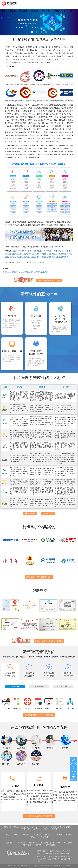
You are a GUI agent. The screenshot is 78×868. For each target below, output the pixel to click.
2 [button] (37, 32)
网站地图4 (33, 842)
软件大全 (68, 11)
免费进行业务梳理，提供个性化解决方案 (39, 715)
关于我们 (12, 11)
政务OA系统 (50, 854)
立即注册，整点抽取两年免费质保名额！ (39, 816)
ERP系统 (46, 852)
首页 (3, 11)
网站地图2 (9, 842)
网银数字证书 (36, 323)
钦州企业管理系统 (35, 254)
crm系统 (56, 849)
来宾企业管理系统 (48, 257)
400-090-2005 (8, 18)
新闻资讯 (57, 11)
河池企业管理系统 (35, 257)
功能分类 (56, 857)
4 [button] (46, 32)
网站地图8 (27, 843)
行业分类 (50, 857)
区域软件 (59, 834)
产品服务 (23, 11)
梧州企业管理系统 (60, 251)
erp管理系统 (58, 852)
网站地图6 (57, 842)
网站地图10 (51, 843)
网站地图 (44, 836)
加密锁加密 (36, 326)
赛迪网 (36, 829)
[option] (39, 22)
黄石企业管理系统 (14, 262)
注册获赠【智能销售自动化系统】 (49, 281)
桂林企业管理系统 (47, 251)
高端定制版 (48, 513)
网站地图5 (45, 842)
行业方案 (46, 11)
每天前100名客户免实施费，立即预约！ (49, 641)
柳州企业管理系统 (33, 251)
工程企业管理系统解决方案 (39, 272)
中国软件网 (25, 829)
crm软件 (62, 849)
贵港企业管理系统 (48, 254)
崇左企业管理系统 (62, 257)
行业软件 (48, 834)
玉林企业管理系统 (62, 254)
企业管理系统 (63, 854)
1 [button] (32, 32)
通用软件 (70, 834)
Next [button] (74, 23)
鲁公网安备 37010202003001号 (62, 863)
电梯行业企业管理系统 (10, 272)
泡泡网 (55, 829)
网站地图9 (39, 843)
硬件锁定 (36, 329)
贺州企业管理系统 (21, 257)
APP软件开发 (41, 854)
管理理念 (34, 11)
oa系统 (56, 854)
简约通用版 (30, 513)
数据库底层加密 (36, 320)
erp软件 (52, 852)
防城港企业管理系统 (21, 254)
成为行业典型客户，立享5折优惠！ (39, 577)
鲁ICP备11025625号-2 (48, 863)
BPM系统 (66, 852)
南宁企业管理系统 (20, 251)
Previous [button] (4, 23)
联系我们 (33, 836)
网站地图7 (69, 842)
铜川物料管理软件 (38, 262)
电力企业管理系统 (24, 272)
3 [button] (41, 32)
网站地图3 (21, 842)
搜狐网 (45, 829)
